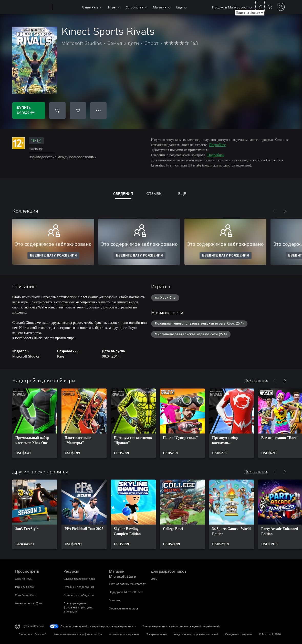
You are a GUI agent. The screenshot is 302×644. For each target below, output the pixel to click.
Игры (112, 7)
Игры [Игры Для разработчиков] (154, 579)
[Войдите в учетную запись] (281, 7)
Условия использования (124, 634)
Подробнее (217, 145)
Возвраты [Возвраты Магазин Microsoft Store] (115, 600)
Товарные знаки (157, 634)
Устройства (135, 7)
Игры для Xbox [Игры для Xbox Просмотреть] (24, 587)
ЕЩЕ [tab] (182, 193)
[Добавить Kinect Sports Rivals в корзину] (78, 110)
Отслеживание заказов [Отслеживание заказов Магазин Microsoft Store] (124, 608)
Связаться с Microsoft (33, 634)
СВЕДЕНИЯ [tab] (123, 193)
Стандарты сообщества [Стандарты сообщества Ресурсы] (79, 595)
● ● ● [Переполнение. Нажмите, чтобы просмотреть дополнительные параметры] (98, 110)
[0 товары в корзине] (270, 7)
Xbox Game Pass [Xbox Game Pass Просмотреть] (25, 595)
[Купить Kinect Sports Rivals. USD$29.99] (29, 110)
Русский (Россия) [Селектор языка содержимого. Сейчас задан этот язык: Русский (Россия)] (33, 626)
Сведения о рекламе (238, 634)
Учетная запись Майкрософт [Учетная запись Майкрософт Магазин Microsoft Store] (127, 584)
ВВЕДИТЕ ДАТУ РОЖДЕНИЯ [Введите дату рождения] (53, 256)
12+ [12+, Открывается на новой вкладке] (36, 141)
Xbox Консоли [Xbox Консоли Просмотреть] (24, 579)
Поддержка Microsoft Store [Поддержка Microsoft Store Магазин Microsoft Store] (126, 592)
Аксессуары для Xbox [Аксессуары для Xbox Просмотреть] (29, 603)
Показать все (256, 380)
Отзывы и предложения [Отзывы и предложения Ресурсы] (79, 587)
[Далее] (285, 211)
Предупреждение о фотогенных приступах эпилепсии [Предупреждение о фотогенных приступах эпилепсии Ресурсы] (78, 607)
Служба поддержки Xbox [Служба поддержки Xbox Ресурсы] (79, 579)
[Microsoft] (33, 7)
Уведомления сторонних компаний (196, 634)
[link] (35, 423)
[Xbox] (66, 7)
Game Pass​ (90, 7)
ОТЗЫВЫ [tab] (154, 193)
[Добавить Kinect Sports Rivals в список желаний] (57, 110)
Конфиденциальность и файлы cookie (78, 634)
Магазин (160, 7)
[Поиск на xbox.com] (260, 7)
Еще (179, 7)
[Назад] (274, 211)
